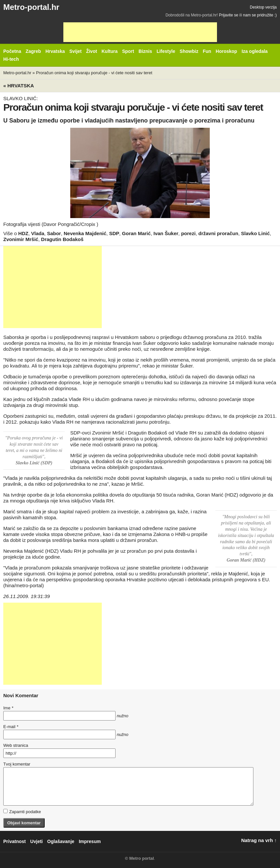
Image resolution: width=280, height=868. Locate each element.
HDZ (23, 233)
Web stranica (16, 745)
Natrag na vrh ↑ (259, 840)
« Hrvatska (19, 86)
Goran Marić (137, 233)
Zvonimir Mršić (21, 239)
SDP (114, 233)
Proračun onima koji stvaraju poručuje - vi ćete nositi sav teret (94, 73)
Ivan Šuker (166, 233)
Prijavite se (229, 15)
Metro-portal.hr (31, 7)
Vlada (38, 233)
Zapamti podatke (22, 812)
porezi (188, 233)
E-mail (11, 727)
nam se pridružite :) (260, 15)
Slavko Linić (255, 233)
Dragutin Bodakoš (62, 239)
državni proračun (218, 233)
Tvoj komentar (17, 764)
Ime (8, 708)
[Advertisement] (140, 32)
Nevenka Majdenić (85, 233)
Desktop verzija (263, 7)
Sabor (54, 233)
